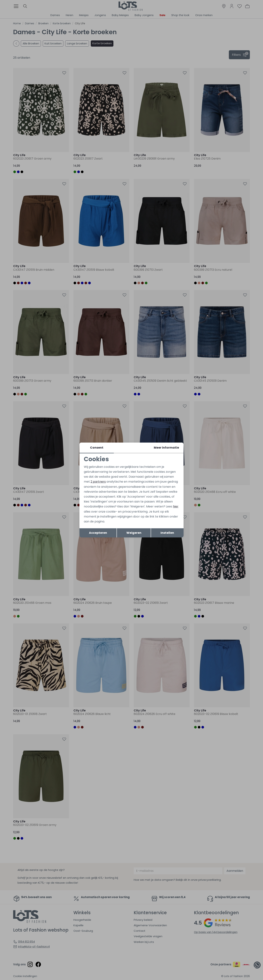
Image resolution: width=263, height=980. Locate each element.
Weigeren (134, 533)
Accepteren (98, 533)
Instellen (167, 533)
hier (176, 506)
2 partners (98, 482)
